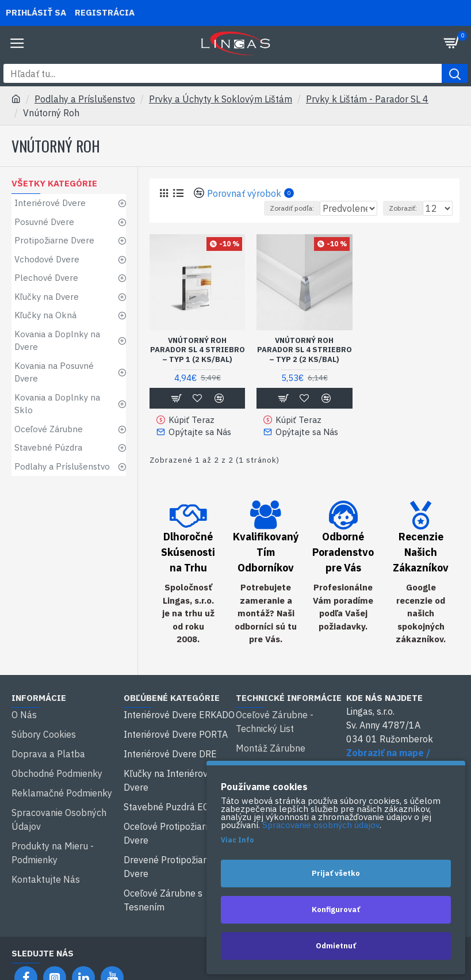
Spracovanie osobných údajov (321, 825)
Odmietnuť (336, 946)
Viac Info (237, 840)
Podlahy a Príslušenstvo (85, 99)
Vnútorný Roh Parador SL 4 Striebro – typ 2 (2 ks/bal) (305, 350)
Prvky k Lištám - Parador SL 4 (367, 99)
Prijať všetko (336, 873)
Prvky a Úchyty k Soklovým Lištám (221, 99)
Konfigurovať (336, 910)
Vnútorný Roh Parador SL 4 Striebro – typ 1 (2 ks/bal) (198, 350)
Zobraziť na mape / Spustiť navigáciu (388, 756)
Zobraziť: (403, 208)
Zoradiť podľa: (240, 208)
